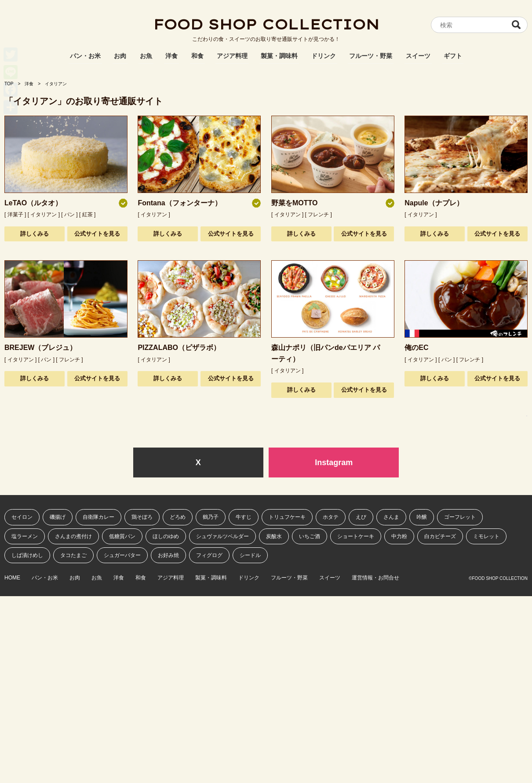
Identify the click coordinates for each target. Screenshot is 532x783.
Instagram (334, 463)
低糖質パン (122, 536)
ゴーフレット (460, 517)
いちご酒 (310, 536)
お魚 (146, 56)
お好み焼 (168, 555)
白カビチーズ (440, 536)
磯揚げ (58, 517)
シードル (250, 555)
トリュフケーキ (287, 517)
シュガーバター (122, 555)
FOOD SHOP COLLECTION (266, 24)
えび (361, 517)
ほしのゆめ (166, 536)
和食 (197, 56)
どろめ (178, 517)
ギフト (453, 56)
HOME (12, 578)
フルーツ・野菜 (371, 56)
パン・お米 (85, 56)
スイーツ (418, 56)
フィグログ (209, 555)
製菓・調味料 (279, 56)
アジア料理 (232, 56)
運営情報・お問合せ (375, 578)
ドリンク (324, 56)
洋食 (171, 56)
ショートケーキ (356, 536)
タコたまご (73, 555)
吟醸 (422, 517)
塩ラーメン (25, 536)
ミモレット (486, 536)
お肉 (120, 56)
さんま (391, 517)
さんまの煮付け (73, 536)
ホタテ (331, 517)
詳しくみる (35, 234)
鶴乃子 (211, 517)
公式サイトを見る (97, 234)
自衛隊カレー (98, 517)
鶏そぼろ (142, 517)
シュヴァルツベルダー (222, 536)
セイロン (22, 517)
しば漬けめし (27, 555)
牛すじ (244, 517)
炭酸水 (274, 536)
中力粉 (399, 536)
